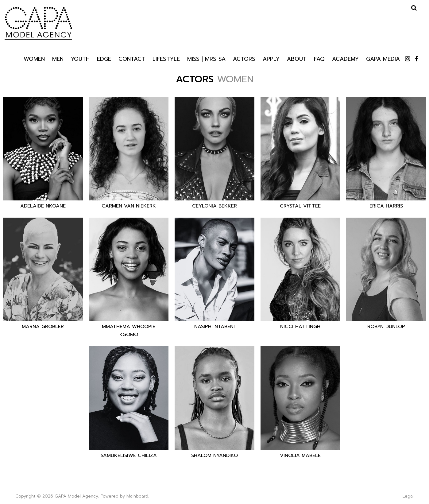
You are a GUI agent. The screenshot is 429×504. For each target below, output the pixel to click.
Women (34, 58)
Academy (345, 58)
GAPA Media (383, 58)
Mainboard (137, 496)
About (297, 58)
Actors (244, 59)
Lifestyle (166, 58)
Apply (271, 58)
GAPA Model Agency (38, 22)
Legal (408, 496)
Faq (319, 58)
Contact (132, 58)
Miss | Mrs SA (206, 58)
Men (58, 58)
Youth (80, 58)
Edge (104, 58)
